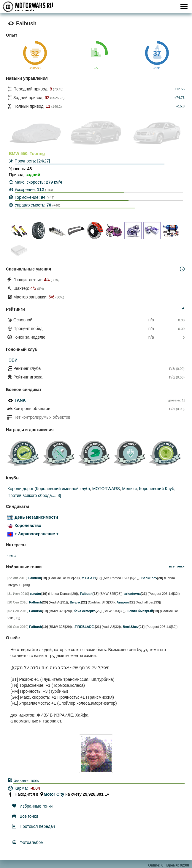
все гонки (177, 566)
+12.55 (179, 89)
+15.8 (180, 106)
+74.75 (179, 98)
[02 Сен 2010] (18, 611)
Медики (130, 489)
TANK (20, 400)
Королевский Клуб (157, 489)
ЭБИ (13, 360)
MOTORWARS (106, 489)
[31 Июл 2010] (18, 594)
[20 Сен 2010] (18, 602)
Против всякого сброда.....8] (34, 495)
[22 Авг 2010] (17, 578)
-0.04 (35, 788)
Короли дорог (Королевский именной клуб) (49, 489)
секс (12, 556)
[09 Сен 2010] (18, 627)
